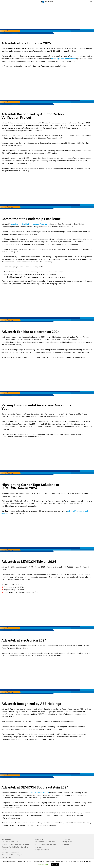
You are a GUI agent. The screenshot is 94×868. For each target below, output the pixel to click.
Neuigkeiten (67, 842)
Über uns (39, 839)
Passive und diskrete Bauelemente (15, 844)
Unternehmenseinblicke (45, 842)
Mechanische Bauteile (10, 852)
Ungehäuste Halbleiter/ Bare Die (15, 847)
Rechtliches (6, 857)
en (91, 2)
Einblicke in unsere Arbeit (46, 844)
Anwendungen (7, 839)
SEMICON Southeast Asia (39, 793)
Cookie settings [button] (43, 865)
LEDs (4, 850)
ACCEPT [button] (55, 865)
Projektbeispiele (42, 850)
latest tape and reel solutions (64, 59)
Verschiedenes (68, 839)
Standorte (39, 847)
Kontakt (66, 844)
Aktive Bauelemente (10, 842)
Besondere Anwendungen (12, 855)
